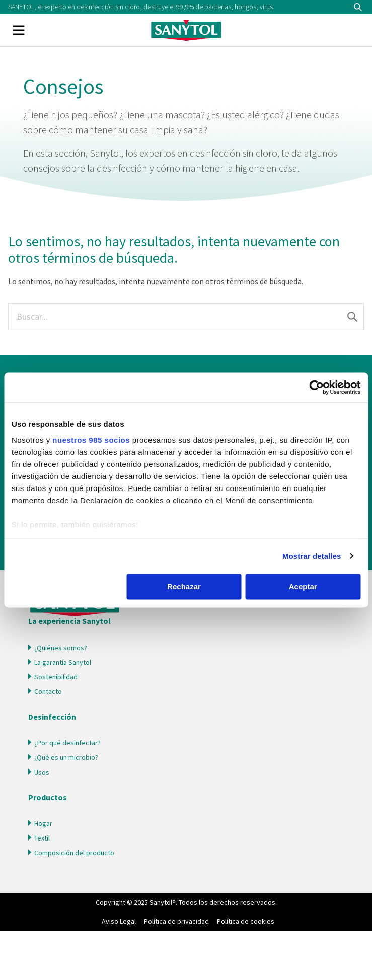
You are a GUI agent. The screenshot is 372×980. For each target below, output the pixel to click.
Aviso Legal (119, 921)
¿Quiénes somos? (61, 648)
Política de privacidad (176, 921)
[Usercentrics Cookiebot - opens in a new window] (316, 387)
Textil (42, 838)
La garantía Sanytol (63, 662)
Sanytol (186, 30)
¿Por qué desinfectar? (67, 743)
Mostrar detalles (312, 556)
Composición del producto (74, 853)
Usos (42, 772)
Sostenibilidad (56, 677)
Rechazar (184, 586)
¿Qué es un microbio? (66, 757)
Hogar (43, 823)
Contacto (48, 691)
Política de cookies (246, 921)
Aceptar (303, 586)
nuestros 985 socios (91, 440)
